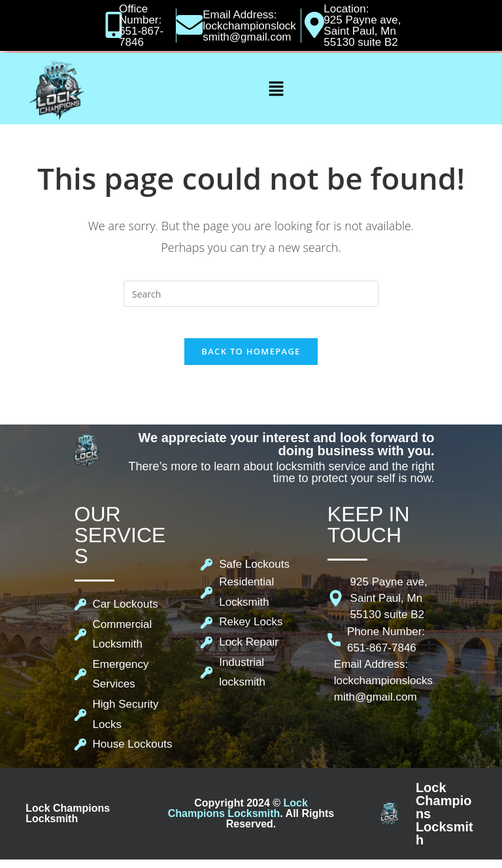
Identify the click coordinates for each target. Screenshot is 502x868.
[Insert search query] (251, 294)
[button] (276, 88)
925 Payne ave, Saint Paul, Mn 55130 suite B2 (362, 31)
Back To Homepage (251, 360)
